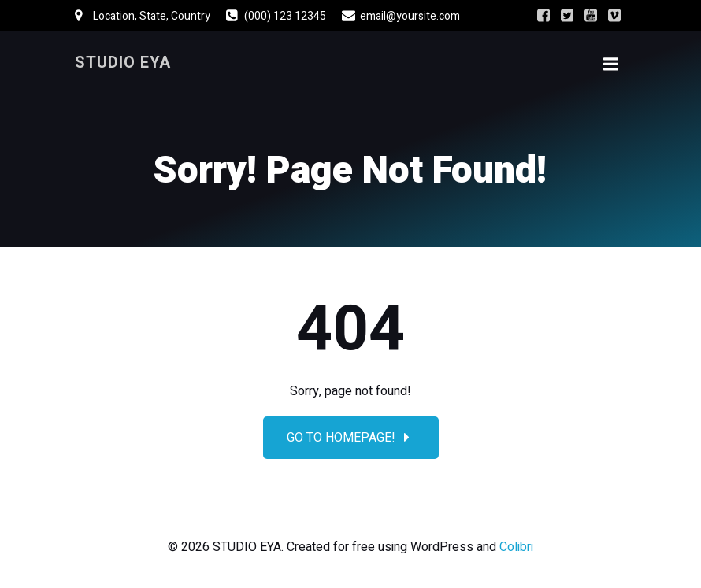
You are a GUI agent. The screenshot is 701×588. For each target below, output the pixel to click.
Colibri (516, 547)
